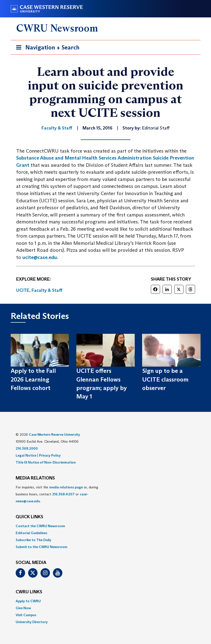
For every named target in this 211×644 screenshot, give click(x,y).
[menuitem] (106, 526)
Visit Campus (26, 615)
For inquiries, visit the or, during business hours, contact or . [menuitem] (57, 494)
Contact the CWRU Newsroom (40, 526)
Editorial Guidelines (31, 533)
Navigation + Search (46, 48)
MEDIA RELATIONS (35, 478)
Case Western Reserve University (54, 434)
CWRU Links (29, 592)
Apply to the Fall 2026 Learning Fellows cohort (33, 379)
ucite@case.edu (40, 257)
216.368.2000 (27, 448)
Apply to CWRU (28, 601)
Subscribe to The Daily (33, 540)
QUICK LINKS (29, 517)
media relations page (66, 487)
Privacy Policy (50, 455)
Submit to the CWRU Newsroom (42, 547)
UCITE (23, 290)
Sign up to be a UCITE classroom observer (165, 379)
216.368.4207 (63, 494)
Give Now (23, 608)
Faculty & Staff (47, 290)
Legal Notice (26, 455)
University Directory (32, 622)
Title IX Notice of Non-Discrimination (46, 462)
